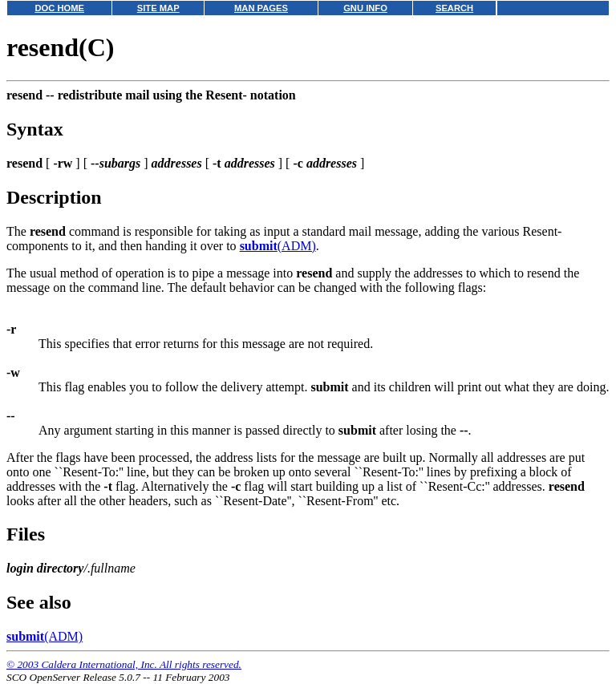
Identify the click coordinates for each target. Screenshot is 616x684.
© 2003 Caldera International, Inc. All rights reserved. (124, 664)
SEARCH (454, 8)
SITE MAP (158, 8)
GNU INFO (365, 8)
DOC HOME (59, 8)
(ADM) (278, 246)
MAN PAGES (261, 8)
